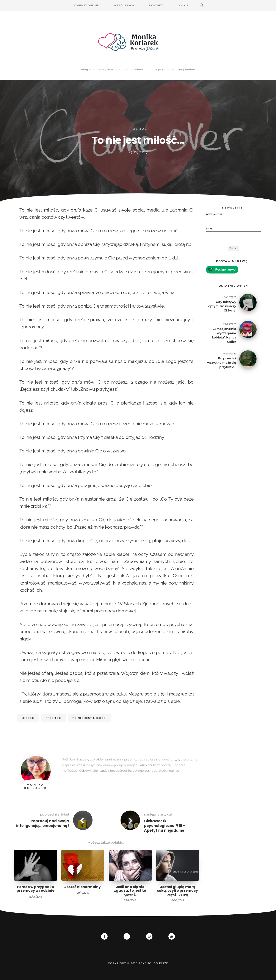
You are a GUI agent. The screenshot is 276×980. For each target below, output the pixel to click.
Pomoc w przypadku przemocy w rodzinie (35, 889)
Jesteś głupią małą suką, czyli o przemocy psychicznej (177, 891)
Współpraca (124, 5)
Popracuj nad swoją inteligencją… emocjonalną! (43, 823)
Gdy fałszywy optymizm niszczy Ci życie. (222, 306)
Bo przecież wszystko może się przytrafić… (222, 363)
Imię (209, 228)
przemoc (53, 718)
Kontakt (156, 5)
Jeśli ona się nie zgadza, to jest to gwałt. (130, 891)
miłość (28, 718)
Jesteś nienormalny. (83, 887)
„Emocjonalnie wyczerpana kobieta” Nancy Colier (224, 335)
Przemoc (138, 129)
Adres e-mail (214, 214)
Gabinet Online (87, 5)
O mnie (183, 5)
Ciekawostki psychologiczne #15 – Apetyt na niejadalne (165, 826)
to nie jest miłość (89, 718)
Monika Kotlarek (36, 786)
